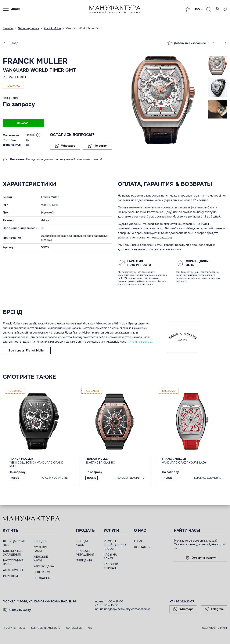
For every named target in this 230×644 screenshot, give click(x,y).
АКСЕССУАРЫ (13, 570)
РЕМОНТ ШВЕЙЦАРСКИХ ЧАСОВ (115, 545)
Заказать (24, 123)
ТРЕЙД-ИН (84, 560)
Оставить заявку (200, 558)
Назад (11, 43)
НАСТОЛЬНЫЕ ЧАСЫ (13, 562)
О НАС (139, 541)
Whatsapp (65, 146)
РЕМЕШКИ (10, 576)
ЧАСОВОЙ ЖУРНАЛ (111, 566)
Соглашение (74, 628)
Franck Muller (35, 61)
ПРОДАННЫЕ (43, 578)
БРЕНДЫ (40, 541)
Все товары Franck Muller (27, 351)
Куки (91, 628)
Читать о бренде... (140, 342)
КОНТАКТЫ (142, 547)
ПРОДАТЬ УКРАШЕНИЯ (85, 553)
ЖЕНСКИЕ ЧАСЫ (41, 559)
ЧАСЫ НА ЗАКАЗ (110, 557)
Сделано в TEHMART (215, 628)
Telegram (98, 146)
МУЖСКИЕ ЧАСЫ (41, 549)
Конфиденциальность (46, 628)
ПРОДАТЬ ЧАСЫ (83, 543)
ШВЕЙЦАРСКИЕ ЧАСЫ (14, 543)
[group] (163, 100)
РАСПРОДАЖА (44, 566)
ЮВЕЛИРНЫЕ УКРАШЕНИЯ (13, 553)
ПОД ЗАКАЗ (42, 572)
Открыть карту (17, 610)
